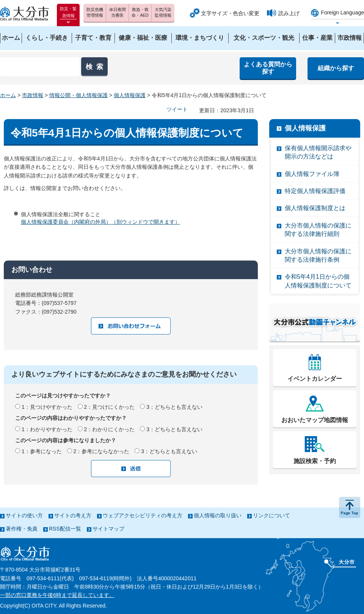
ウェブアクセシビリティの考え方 (143, 515)
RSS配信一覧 (65, 529)
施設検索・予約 (315, 461)
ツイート (177, 109)
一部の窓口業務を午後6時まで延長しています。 (57, 595)
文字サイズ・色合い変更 (230, 13)
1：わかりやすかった (47, 429)
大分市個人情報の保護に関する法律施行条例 (318, 255)
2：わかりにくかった (110, 429)
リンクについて (271, 515)
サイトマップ (108, 529)
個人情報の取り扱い (218, 515)
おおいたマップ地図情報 (315, 420)
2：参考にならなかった (102, 451)
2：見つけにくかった (110, 407)
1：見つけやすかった (47, 407)
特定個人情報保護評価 (315, 191)
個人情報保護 (130, 95)
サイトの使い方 (24, 515)
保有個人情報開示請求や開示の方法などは (318, 152)
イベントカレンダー (315, 379)
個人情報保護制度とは (315, 208)
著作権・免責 (22, 529)
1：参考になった (42, 451)
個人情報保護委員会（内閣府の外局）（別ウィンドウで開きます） (100, 222)
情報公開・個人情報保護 (78, 95)
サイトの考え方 (73, 515)
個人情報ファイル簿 (312, 174)
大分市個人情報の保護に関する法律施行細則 (318, 230)
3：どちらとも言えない (174, 407)
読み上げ (289, 13)
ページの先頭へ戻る (350, 507)
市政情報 (33, 95)
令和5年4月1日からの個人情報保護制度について (318, 281)
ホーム (8, 95)
